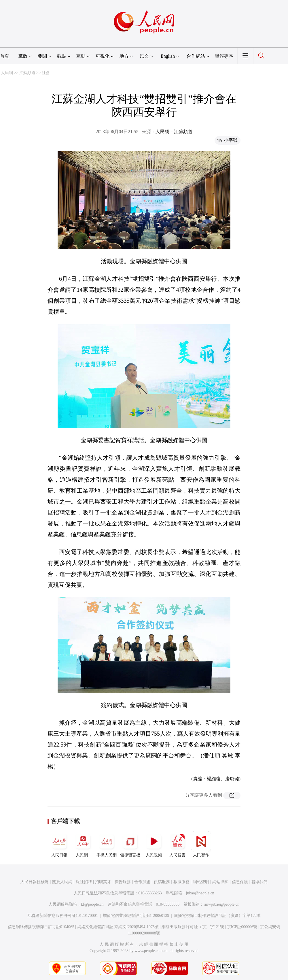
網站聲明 (201, 882)
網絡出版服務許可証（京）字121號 (193, 927)
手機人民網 (107, 844)
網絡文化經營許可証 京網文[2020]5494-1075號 (118, 927)
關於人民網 (62, 882)
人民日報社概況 (35, 882)
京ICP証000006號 (242, 927)
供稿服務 (162, 882)
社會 (46, 73)
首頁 (5, 56)
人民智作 (201, 844)
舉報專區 (224, 56)
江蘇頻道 (27, 73)
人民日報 (59, 844)
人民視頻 (154, 844)
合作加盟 (142, 882)
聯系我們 (259, 882)
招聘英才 (103, 882)
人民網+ (83, 844)
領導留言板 (130, 844)
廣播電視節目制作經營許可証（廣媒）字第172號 (217, 916)
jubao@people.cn (200, 893)
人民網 (7, 73)
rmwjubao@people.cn (221, 904)
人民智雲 (177, 844)
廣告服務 (123, 882)
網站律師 (220, 882)
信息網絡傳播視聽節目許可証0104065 (41, 927)
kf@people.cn (92, 904)
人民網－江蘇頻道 (174, 132)
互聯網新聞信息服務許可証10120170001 (63, 916)
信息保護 (240, 882)
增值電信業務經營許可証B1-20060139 (136, 916)
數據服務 (181, 882)
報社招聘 (84, 882)
